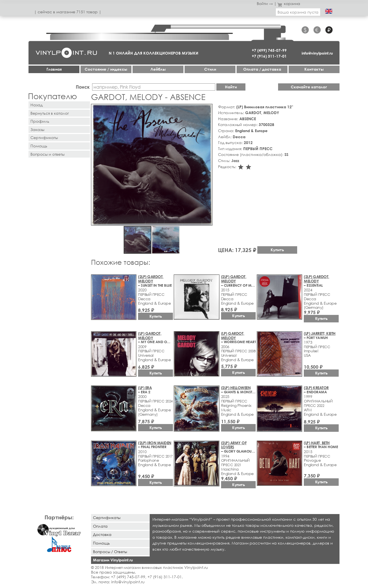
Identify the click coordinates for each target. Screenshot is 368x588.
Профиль (40, 121)
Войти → (265, 3)
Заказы (37, 129)
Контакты (314, 69)
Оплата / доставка (262, 69)
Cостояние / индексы (106, 69)
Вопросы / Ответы (110, 552)
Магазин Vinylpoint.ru (113, 560)
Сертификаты (44, 138)
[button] (207, 109)
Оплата (100, 526)
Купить (277, 250)
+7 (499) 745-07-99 (269, 50)
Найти (231, 87)
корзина (289, 3)
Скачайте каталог (309, 87)
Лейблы (158, 69)
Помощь (39, 146)
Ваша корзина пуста (298, 12)
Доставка (102, 534)
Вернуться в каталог (50, 113)
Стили (210, 69)
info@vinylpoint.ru (317, 53)
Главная (54, 69)
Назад (37, 105)
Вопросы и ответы (47, 154)
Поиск (83, 87)
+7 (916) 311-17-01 (269, 56)
